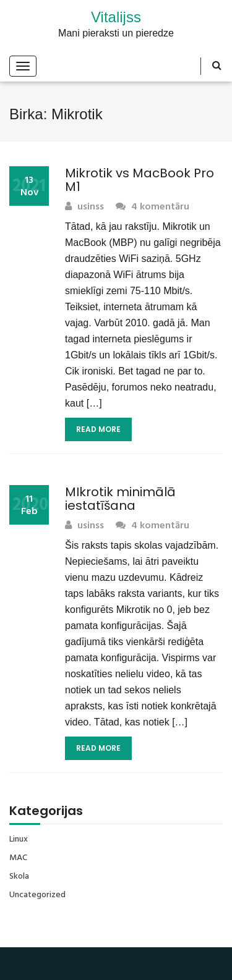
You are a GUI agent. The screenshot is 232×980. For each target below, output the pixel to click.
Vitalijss (116, 17)
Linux (19, 840)
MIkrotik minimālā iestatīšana (120, 499)
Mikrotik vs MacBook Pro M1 (140, 180)
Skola (19, 877)
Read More (98, 429)
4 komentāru (153, 207)
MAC (18, 858)
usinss (84, 207)
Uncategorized (37, 895)
